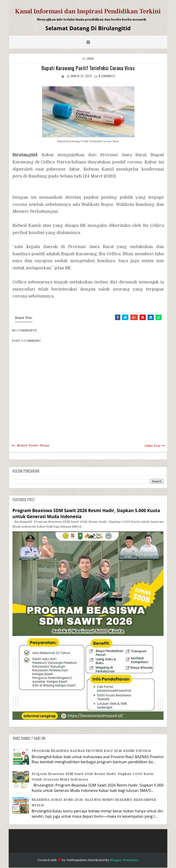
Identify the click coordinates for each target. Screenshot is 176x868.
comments (107, 76)
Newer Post (26, 445)
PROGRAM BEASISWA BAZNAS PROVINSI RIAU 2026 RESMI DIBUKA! (91, 751)
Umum (90, 59)
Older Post (153, 446)
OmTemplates (77, 860)
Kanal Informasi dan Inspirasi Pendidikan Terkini (88, 11)
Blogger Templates (124, 860)
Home (45, 445)
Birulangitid (25, 155)
